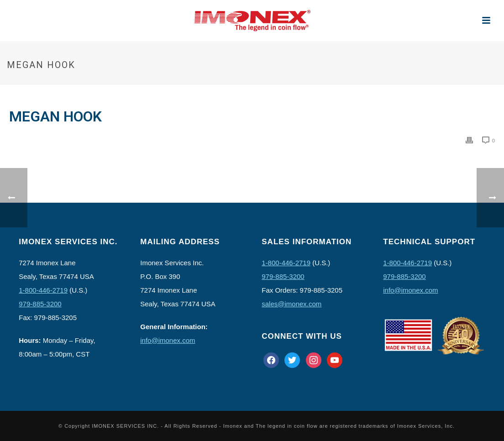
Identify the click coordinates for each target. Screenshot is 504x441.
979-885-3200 (40, 304)
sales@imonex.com (291, 304)
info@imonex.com (168, 340)
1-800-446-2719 (43, 290)
